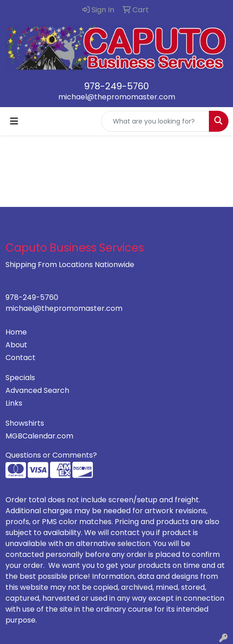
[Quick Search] (155, 121)
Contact (20, 358)
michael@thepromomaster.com (117, 97)
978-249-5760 (116, 86)
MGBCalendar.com (39, 436)
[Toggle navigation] (14, 121)
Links (14, 403)
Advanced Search (37, 390)
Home (16, 332)
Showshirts (25, 423)
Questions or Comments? (51, 455)
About (16, 345)
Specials (20, 378)
